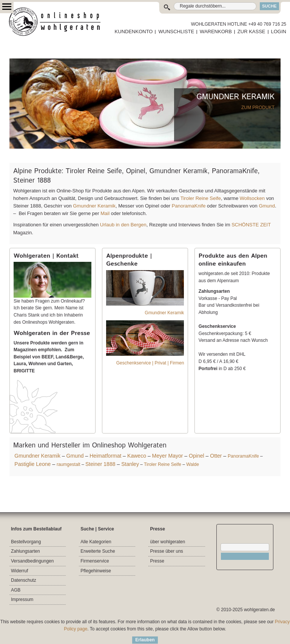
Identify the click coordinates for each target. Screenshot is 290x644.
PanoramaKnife (189, 206)
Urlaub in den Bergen (123, 225)
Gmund (267, 206)
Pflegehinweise (96, 571)
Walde (193, 464)
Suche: (169, 6)
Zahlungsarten (25, 551)
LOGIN (279, 32)
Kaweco (137, 456)
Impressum (22, 599)
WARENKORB (216, 32)
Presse (157, 561)
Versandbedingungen (32, 561)
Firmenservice (95, 561)
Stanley (130, 464)
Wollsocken (252, 198)
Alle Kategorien (96, 542)
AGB (16, 590)
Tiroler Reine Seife (201, 198)
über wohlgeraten (167, 542)
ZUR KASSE (251, 32)
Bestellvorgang (26, 542)
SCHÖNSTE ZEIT (251, 225)
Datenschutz (24, 580)
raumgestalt (69, 464)
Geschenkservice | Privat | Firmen (150, 363)
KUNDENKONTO (134, 32)
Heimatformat (105, 456)
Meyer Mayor (168, 456)
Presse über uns (166, 551)
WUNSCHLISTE (176, 32)
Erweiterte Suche (98, 551)
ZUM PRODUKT (258, 108)
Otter (216, 456)
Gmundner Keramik (94, 206)
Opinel (197, 456)
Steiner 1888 (100, 464)
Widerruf (19, 571)
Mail (104, 213)
